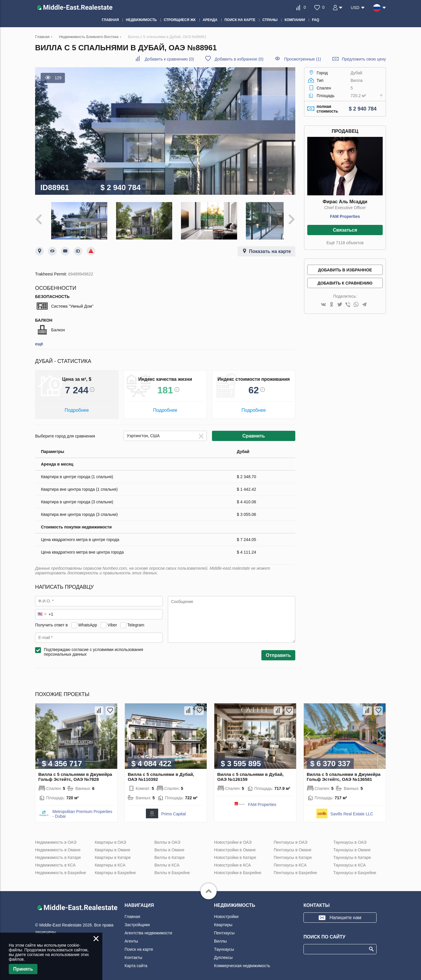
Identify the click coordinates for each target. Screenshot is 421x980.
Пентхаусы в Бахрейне (295, 869)
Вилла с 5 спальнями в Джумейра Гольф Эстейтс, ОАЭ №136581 (344, 773)
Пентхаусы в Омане (293, 846)
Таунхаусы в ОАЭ (350, 838)
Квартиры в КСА (110, 861)
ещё (39, 340)
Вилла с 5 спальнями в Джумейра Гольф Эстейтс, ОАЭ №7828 (75, 773)
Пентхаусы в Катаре (293, 854)
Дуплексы (223, 954)
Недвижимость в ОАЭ (56, 838)
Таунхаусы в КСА (350, 861)
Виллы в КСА (167, 861)
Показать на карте (270, 248)
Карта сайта (136, 962)
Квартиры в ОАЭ (111, 838)
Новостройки (226, 913)
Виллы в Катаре (170, 854)
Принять (23, 969)
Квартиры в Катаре (113, 854)
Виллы (220, 937)
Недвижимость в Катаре (58, 854)
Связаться (345, 230)
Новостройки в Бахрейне (238, 869)
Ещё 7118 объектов (345, 243)
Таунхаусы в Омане (352, 846)
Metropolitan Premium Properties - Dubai (82, 810)
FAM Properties (345, 216)
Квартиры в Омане (113, 846)
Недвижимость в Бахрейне (61, 869)
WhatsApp (88, 621)
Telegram (136, 621)
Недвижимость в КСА (55, 861)
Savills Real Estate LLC (352, 810)
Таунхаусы (224, 945)
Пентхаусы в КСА (290, 861)
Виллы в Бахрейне (172, 869)
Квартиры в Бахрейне (115, 869)
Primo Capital (173, 810)
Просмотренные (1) (303, 59)
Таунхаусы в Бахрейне (355, 869)
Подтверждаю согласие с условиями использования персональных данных (94, 648)
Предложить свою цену (364, 59)
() (169, 59)
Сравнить (254, 432)
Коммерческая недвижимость (242, 962)
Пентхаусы (224, 929)
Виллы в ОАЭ (167, 838)
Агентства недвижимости (148, 929)
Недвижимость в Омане (58, 846)
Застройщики (137, 921)
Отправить (278, 651)
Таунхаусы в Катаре (352, 854)
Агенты (131, 937)
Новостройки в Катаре (235, 854)
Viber (112, 621)
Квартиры (223, 921)
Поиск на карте (139, 945)
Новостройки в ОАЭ (233, 838)
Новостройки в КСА (232, 861)
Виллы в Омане (169, 846)
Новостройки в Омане (235, 846)
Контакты (133, 954)
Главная (132, 913)
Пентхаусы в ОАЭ (290, 838)
